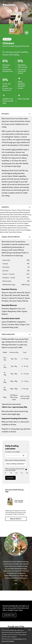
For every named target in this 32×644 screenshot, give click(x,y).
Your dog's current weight (12, 452)
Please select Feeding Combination (15, 460)
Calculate (10, 478)
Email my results (16, 519)
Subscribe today (9, 615)
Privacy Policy (18, 639)
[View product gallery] (27, 33)
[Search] (25, 5)
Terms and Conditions (8, 641)
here (18, 414)
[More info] (26, 470)
